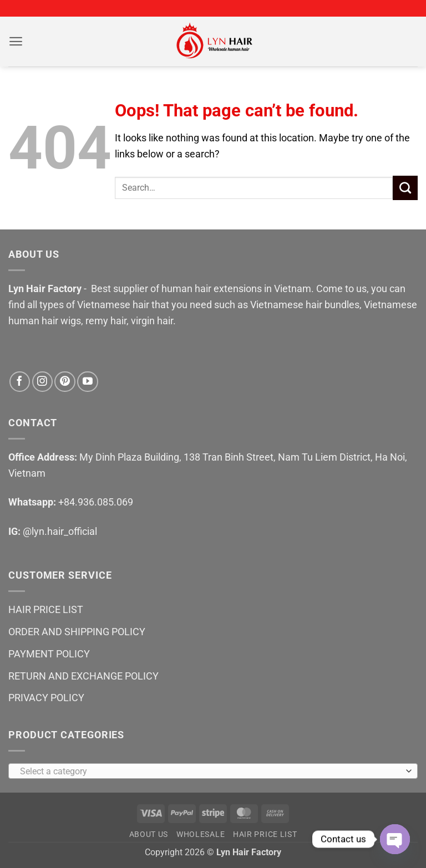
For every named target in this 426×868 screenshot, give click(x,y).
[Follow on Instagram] (42, 382)
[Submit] (405, 188)
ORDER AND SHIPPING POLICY (77, 632)
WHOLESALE (201, 834)
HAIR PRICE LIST (46, 609)
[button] (16, 42)
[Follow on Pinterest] (65, 382)
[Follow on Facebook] (20, 382)
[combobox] (213, 771)
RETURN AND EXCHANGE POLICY (83, 676)
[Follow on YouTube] (87, 382)
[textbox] (210, 772)
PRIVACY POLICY (46, 698)
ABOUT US (149, 834)
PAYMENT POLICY (49, 654)
